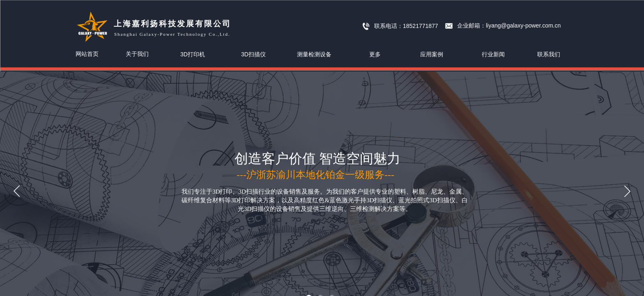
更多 (375, 54)
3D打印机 (193, 54)
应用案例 (432, 54)
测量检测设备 (314, 54)
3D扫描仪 (253, 54)
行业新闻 (493, 54)
